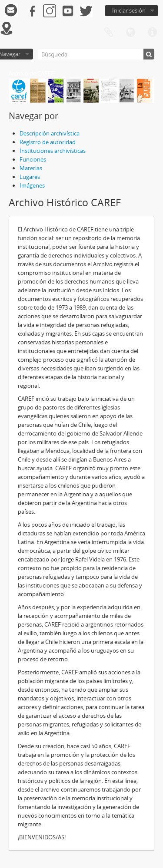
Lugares (30, 177)
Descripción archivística (50, 133)
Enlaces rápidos (152, 33)
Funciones (33, 159)
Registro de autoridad (48, 142)
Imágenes (32, 185)
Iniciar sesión (129, 10)
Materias (31, 168)
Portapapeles (109, 33)
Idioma (130, 33)
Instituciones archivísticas (53, 151)
